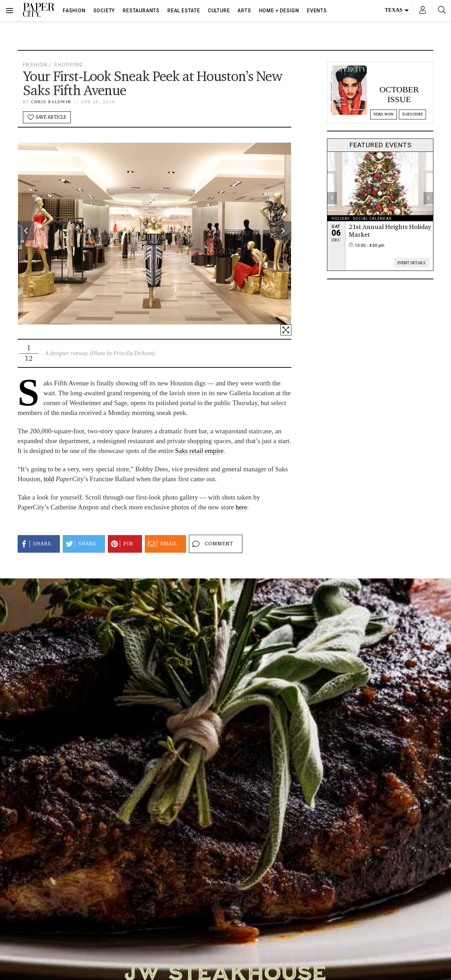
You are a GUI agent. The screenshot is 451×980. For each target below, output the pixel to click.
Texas (397, 10)
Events (317, 11)
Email (162, 544)
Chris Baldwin (51, 102)
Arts (244, 11)
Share (35, 544)
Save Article (47, 117)
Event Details (412, 263)
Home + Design (279, 11)
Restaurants (141, 11)
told (49, 479)
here (241, 507)
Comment (212, 544)
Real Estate (184, 11)
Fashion (74, 11)
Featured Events (380, 145)
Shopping (69, 65)
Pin (121, 544)
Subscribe (412, 114)
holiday (341, 219)
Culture (219, 11)
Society (104, 11)
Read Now (384, 114)
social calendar (372, 219)
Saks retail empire (199, 451)
